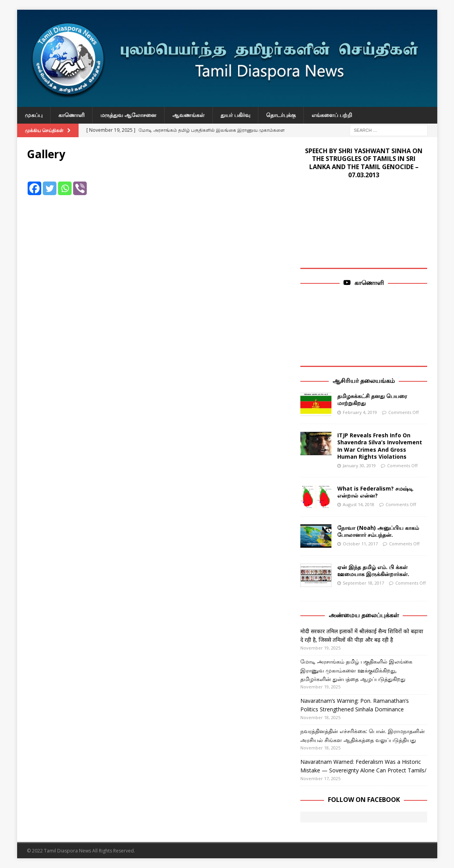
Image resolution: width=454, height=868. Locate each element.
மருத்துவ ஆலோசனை (128, 115)
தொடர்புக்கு (281, 115)
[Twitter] (50, 182)
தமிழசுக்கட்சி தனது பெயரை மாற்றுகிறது (372, 399)
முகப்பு (34, 115)
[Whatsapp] (65, 182)
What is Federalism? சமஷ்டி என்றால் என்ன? (375, 492)
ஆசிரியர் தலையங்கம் (364, 381)
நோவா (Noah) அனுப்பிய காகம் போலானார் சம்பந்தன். (378, 531)
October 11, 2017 (360, 544)
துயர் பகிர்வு (235, 115)
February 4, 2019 (360, 412)
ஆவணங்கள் (188, 115)
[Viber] (80, 182)
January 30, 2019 (359, 465)
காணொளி (71, 115)
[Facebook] (34, 182)
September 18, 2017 (363, 583)
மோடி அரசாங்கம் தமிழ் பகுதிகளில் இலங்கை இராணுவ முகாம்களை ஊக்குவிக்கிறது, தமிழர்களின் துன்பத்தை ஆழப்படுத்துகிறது (356, 670)
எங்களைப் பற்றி (332, 115)
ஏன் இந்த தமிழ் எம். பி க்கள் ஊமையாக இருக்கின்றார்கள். (373, 570)
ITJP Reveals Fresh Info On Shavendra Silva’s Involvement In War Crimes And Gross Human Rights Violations (380, 446)
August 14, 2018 (358, 504)
